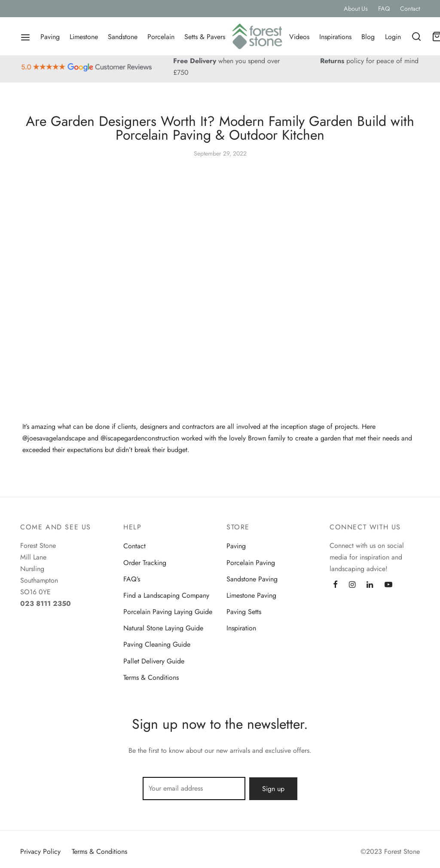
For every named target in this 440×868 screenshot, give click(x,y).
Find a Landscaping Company (166, 595)
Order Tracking (145, 563)
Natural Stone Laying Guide (163, 628)
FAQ (384, 9)
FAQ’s (132, 579)
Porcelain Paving (251, 563)
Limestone (84, 37)
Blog (368, 37)
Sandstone (123, 37)
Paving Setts (244, 612)
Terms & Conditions (151, 677)
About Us (356, 9)
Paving (50, 37)
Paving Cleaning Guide (157, 645)
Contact (410, 9)
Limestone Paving (251, 595)
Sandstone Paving (252, 579)
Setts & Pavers (205, 37)
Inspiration (241, 628)
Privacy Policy (40, 851)
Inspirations (335, 37)
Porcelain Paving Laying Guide (168, 612)
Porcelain (161, 37)
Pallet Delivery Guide (154, 661)
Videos (299, 37)
